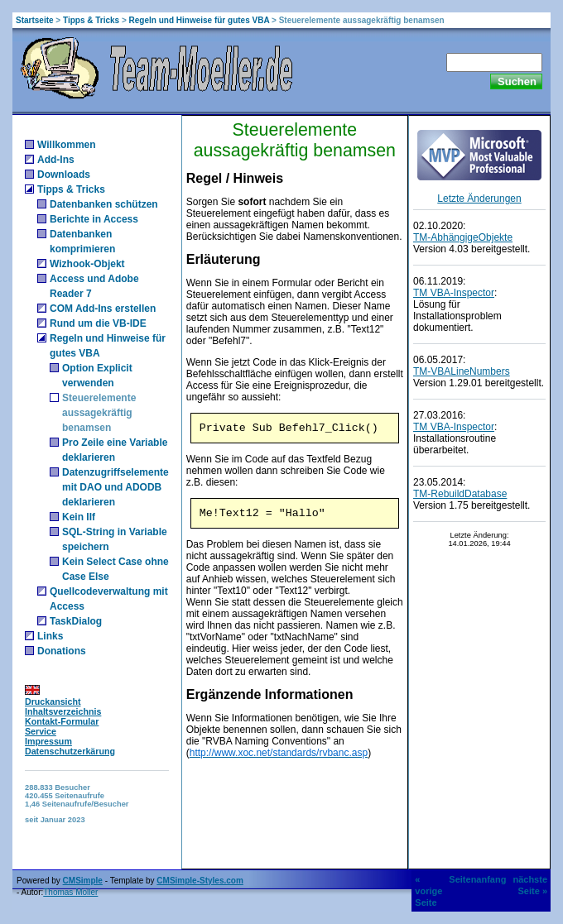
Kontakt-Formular (62, 721)
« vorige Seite (428, 891)
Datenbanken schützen (104, 204)
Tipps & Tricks (91, 20)
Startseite (35, 20)
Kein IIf (79, 517)
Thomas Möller (70, 892)
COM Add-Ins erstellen (103, 309)
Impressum (48, 741)
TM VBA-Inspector (454, 293)
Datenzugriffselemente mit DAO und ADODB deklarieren (115, 487)
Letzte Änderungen (479, 199)
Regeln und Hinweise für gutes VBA (200, 20)
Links (50, 636)
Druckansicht (53, 701)
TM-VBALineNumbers (462, 371)
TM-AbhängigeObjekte (463, 237)
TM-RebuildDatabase (460, 494)
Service (41, 731)
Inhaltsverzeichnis (63, 711)
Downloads (64, 175)
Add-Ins (56, 160)
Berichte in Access (94, 219)
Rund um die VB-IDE (98, 323)
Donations (62, 651)
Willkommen (67, 145)
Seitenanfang (477, 879)
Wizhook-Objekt (87, 264)
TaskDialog (76, 621)
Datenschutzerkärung (70, 751)
